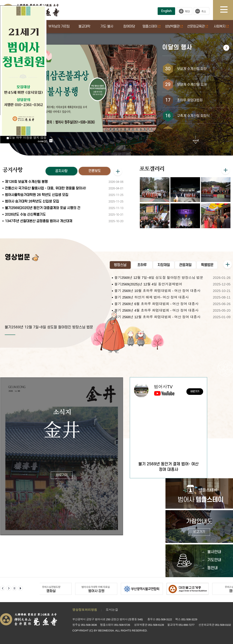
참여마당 (129, 26)
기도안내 (214, 560)
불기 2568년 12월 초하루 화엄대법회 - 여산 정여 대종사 (157, 317)
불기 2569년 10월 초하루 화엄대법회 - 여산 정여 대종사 (157, 291)
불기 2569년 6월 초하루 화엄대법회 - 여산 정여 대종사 (156, 304)
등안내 (213, 568)
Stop (51, 141)
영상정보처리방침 (85, 610)
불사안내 (214, 552)
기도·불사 (107, 26)
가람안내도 (199, 527)
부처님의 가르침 (59, 26)
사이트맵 (227, 10)
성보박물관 (174, 26)
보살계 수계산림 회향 (192, 69)
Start (50, 137)
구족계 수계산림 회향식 (193, 116)
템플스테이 (151, 26)
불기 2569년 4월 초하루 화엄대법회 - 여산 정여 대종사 (156, 310)
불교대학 (84, 26)
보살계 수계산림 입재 (192, 85)
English (166, 11)
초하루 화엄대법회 (190, 100)
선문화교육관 (198, 26)
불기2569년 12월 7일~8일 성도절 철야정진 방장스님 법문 (49, 327)
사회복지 (221, 26)
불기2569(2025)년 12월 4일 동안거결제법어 (148, 284)
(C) (91, 630)
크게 (184, 11)
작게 (202, 11)
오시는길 (112, 610)
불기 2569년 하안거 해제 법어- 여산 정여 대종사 (152, 297)
